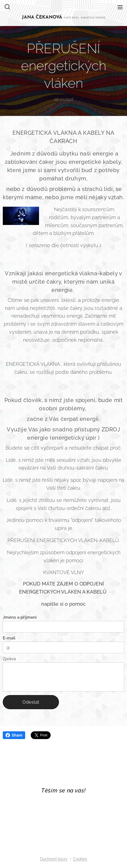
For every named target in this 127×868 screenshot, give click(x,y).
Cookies (80, 859)
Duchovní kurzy (54, 859)
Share (14, 735)
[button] (7, 7)
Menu (120, 7)
